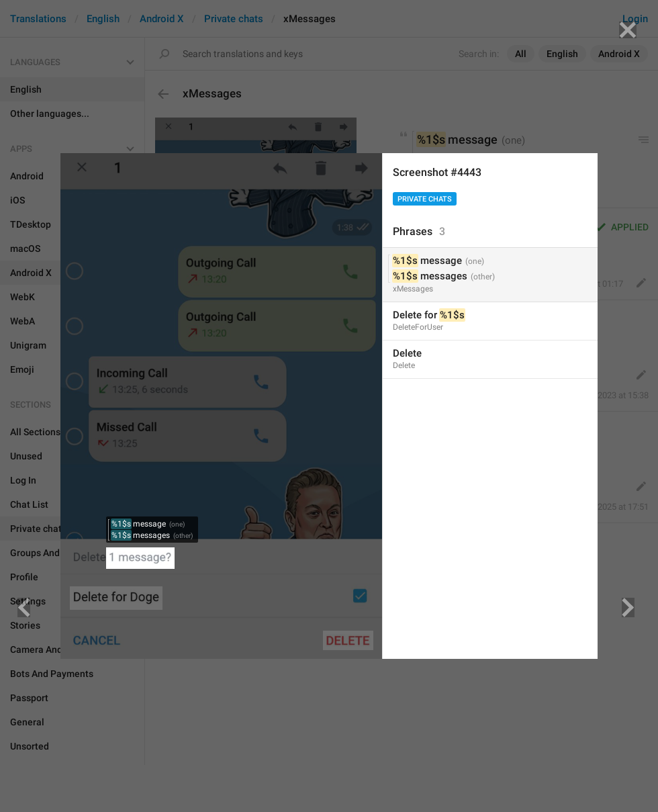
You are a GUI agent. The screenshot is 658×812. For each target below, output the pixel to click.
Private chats (425, 199)
